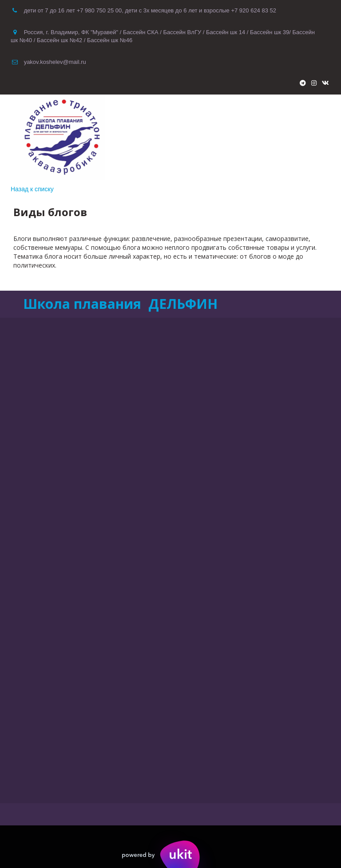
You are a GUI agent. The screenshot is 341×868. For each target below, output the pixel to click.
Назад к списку (32, 189)
